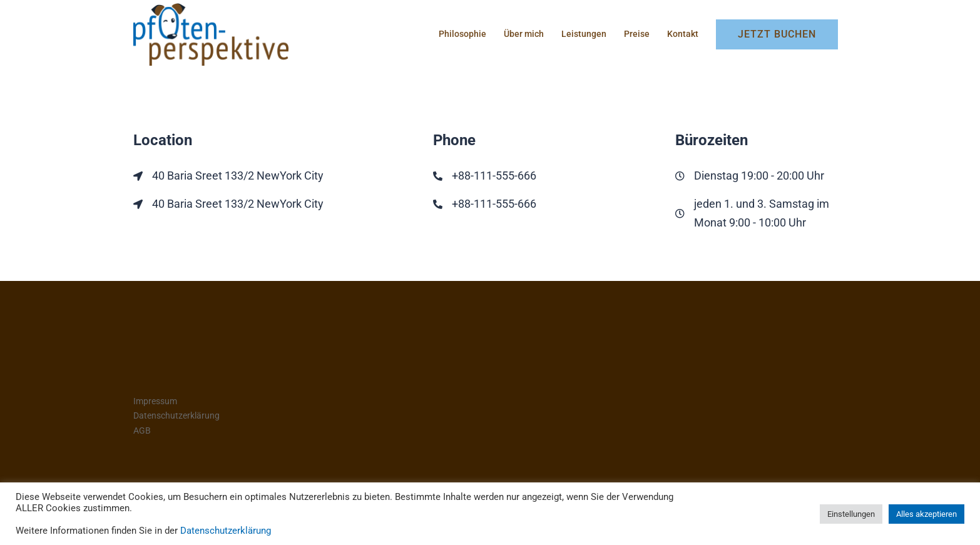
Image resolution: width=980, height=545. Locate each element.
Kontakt (683, 34)
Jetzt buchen (777, 34)
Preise (637, 34)
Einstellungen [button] (851, 514)
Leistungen (584, 34)
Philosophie (462, 34)
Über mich (524, 34)
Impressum (155, 401)
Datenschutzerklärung (176, 415)
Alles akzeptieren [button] (926, 514)
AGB (142, 430)
